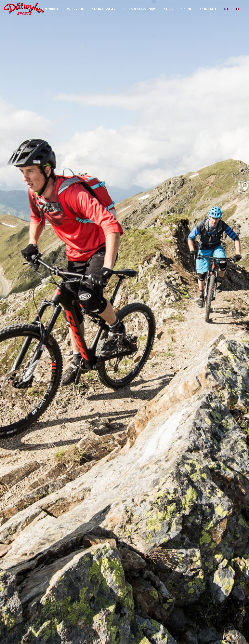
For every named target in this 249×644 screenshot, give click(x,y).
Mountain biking (44, 9)
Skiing (187, 9)
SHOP (169, 9)
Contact (208, 9)
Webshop (76, 9)
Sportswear (104, 9)
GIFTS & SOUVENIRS (140, 9)
